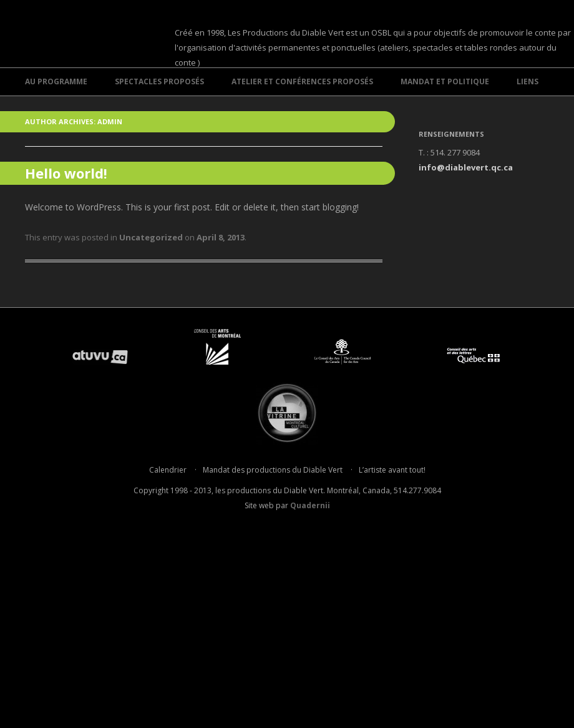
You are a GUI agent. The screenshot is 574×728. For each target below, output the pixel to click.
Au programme (56, 81)
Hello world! (66, 173)
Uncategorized (151, 237)
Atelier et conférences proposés (302, 81)
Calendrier (168, 470)
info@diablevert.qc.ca (466, 167)
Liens (528, 81)
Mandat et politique (445, 81)
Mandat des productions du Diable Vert (273, 470)
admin (110, 121)
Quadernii (310, 505)
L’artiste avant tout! (392, 470)
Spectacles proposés (159, 81)
